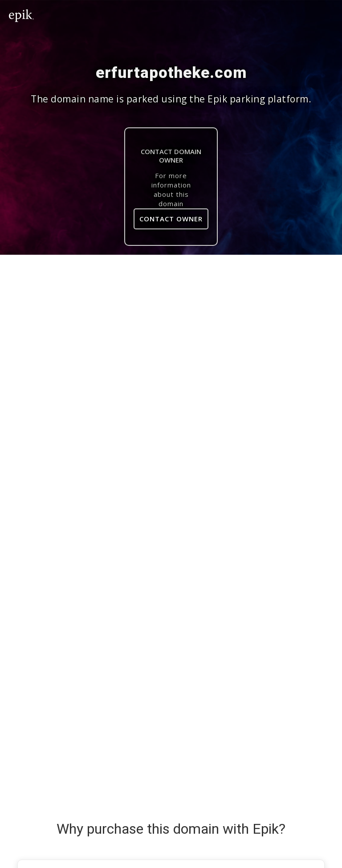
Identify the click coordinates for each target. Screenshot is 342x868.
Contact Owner (171, 219)
